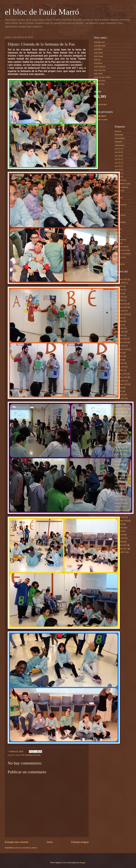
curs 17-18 (20, 755)
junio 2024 (119, 318)
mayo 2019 (119, 493)
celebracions (120, 145)
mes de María (120, 215)
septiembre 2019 (121, 486)
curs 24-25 (119, 173)
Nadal (117, 226)
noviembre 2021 (121, 409)
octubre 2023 (120, 346)
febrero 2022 (120, 398)
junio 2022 (119, 388)
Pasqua (118, 233)
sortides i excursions (123, 254)
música (118, 219)
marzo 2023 (119, 363)
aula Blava (98, 49)
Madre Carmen (121, 205)
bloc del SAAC (100, 81)
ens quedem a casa (122, 184)
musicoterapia (120, 222)
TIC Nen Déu (99, 84)
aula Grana (98, 53)
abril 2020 (119, 461)
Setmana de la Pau (33, 755)
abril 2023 (119, 360)
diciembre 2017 (121, 545)
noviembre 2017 (121, 549)
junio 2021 (119, 419)
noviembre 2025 (121, 279)
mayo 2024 (119, 321)
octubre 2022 (120, 381)
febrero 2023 (120, 367)
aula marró (101, 116)
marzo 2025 (119, 297)
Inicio (50, 842)
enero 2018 (119, 542)
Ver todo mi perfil (101, 120)
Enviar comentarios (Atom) (27, 848)
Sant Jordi (119, 243)
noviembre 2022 (121, 377)
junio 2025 (119, 286)
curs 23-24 (119, 170)
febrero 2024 (120, 332)
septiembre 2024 (121, 314)
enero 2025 (119, 300)
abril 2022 (119, 391)
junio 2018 (119, 524)
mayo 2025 (119, 290)
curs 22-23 (119, 166)
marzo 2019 (119, 500)
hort (116, 194)
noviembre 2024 (121, 307)
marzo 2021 (119, 430)
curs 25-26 (119, 177)
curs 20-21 (119, 159)
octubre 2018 (120, 517)
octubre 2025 (120, 283)
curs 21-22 (119, 163)
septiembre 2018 (121, 521)
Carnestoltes (120, 138)
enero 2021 (119, 437)
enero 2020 (119, 472)
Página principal (100, 104)
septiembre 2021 (121, 416)
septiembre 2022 (121, 384)
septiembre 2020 (121, 451)
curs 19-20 (119, 156)
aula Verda (98, 74)
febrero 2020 (120, 468)
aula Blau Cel (99, 42)
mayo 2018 (119, 528)
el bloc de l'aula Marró (42, 12)
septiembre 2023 (121, 349)
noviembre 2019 (121, 479)
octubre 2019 (120, 482)
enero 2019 (119, 507)
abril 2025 (119, 293)
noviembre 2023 (121, 342)
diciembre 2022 (121, 374)
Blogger (82, 863)
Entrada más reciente (17, 842)
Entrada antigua (80, 842)
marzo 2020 (119, 465)
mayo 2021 (119, 423)
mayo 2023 (119, 356)
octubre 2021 (120, 412)
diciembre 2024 (121, 304)
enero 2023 (119, 370)
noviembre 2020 (121, 444)
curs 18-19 (119, 152)
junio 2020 (119, 454)
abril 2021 (119, 426)
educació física (121, 180)
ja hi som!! (119, 198)
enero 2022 (119, 402)
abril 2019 (119, 496)
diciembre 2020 (121, 440)
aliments (118, 131)
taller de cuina (120, 257)
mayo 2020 (119, 458)
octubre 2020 (120, 447)
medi (117, 212)
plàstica (118, 236)
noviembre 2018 (121, 514)
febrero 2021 (120, 433)
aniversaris (119, 135)
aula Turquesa (100, 67)
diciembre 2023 (121, 339)
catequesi (118, 142)
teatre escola (120, 264)
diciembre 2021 (121, 405)
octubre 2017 (120, 552)
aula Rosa (98, 63)
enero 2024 (119, 335)
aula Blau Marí (100, 46)
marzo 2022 (119, 395)
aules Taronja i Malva (102, 77)
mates (117, 208)
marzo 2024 (119, 328)
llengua (118, 201)
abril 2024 (119, 325)
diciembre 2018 (121, 510)
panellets (118, 229)
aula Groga (98, 56)
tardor (117, 261)
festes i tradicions (122, 187)
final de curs (119, 191)
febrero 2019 (120, 503)
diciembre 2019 (121, 475)
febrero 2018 (120, 538)
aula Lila (97, 60)
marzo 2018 (119, 535)
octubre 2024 (120, 311)
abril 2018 (119, 531)
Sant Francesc (120, 240)
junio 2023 (119, 353)
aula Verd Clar (100, 70)
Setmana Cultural (122, 247)
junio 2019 (119, 489)
